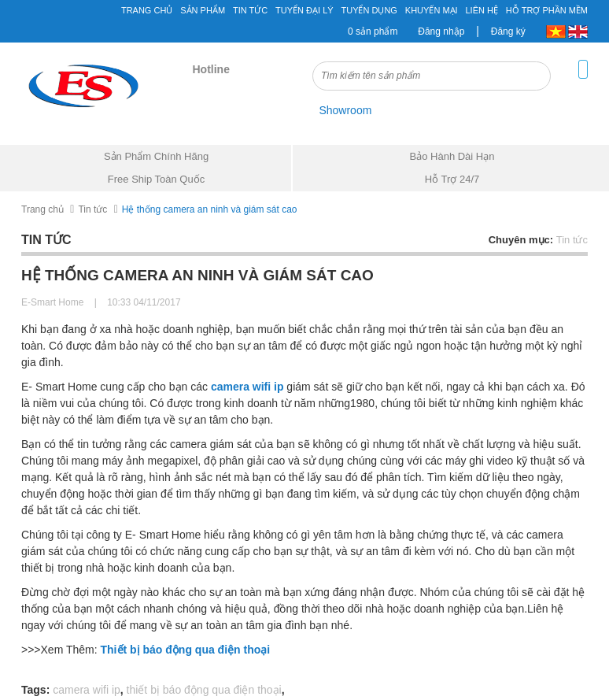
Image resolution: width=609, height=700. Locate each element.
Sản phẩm (203, 10)
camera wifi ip (87, 690)
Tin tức (250, 10)
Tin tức (92, 209)
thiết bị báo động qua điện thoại (204, 690)
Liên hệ (482, 10)
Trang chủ (42, 209)
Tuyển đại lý (304, 10)
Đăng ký (508, 31)
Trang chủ (147, 10)
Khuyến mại (432, 10)
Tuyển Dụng (369, 10)
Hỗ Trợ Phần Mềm (547, 10)
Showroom (345, 110)
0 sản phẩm (373, 31)
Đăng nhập (441, 31)
